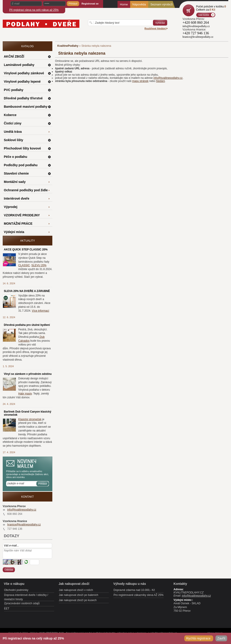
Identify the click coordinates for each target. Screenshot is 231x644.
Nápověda (139, 4)
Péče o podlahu (15, 157)
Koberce (10, 115)
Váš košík (204, 15)
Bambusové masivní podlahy (26, 107)
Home (124, 4)
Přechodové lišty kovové (22, 148)
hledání (161, 81)
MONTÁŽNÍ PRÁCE (18, 224)
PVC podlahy (14, 90)
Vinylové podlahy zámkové (24, 73)
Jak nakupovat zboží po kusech (78, 600)
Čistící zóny (13, 123)
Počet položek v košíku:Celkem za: (211, 8)
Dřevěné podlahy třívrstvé (23, 98)
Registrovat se (90, 4)
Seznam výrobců (162, 4)
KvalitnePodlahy (68, 46)
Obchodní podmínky (16, 590)
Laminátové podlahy (19, 65)
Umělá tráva (13, 132)
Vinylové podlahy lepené (22, 82)
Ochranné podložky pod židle (26, 190)
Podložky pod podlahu (21, 165)
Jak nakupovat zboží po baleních (79, 595)
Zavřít (221, 638)
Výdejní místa (14, 232)
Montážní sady (15, 182)
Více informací (40, 311)
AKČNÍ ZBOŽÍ (14, 56)
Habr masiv (25, 394)
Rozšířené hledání (156, 28)
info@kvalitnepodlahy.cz (168, 78)
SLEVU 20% (39, 265)
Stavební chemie (16, 173)
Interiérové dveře (17, 198)
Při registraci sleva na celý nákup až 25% (34, 10)
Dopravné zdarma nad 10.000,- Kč (134, 590)
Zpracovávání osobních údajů (22, 603)
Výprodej (11, 207)
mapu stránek (140, 81)
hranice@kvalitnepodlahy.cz (24, 525)
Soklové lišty (14, 140)
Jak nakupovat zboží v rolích (76, 590)
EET (7, 609)
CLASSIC (24, 265)
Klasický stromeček (30, 419)
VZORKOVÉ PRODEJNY (22, 215)
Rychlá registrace (199, 638)
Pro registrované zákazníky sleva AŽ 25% (138, 595)
